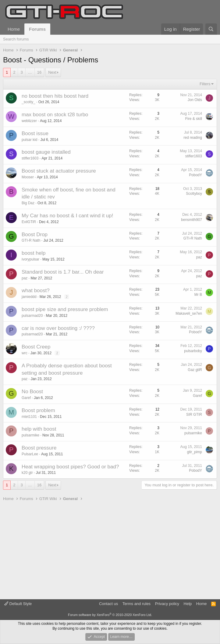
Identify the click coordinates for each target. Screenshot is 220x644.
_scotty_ (28, 102)
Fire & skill (194, 119)
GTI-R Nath (31, 240)
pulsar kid (29, 140)
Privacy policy (167, 604)
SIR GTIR (194, 415)
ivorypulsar (30, 259)
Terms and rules (137, 604)
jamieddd (29, 297)
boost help (34, 253)
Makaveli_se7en (189, 313)
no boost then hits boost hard (55, 96)
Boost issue (35, 133)
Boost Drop (35, 235)
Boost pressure (39, 448)
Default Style (18, 604)
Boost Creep (36, 347)
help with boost (39, 429)
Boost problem (38, 410)
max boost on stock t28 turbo (55, 115)
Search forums (16, 39)
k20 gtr (27, 473)
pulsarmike (30, 435)
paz (199, 257)
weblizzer (29, 121)
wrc (25, 353)
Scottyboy (194, 194)
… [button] (30, 72)
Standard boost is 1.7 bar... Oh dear (63, 272)
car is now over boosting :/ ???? (58, 328)
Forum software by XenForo (110, 615)
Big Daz (28, 203)
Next (52, 72)
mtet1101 (29, 417)
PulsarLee (30, 454)
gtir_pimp (195, 452)
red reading (193, 138)
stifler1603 (30, 158)
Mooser (28, 177)
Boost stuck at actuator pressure (59, 171)
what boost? (36, 290)
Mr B (198, 295)
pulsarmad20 (32, 316)
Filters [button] (205, 84)
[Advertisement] (110, 551)
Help (188, 604)
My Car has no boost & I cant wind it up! (67, 216)
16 (39, 72)
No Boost (32, 392)
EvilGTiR (29, 222)
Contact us (108, 604)
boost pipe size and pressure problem (65, 309)
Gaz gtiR (195, 370)
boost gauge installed (46, 152)
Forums (37, 29)
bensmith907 (192, 220)
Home (14, 29)
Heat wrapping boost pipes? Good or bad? (70, 467)
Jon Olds (195, 100)
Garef (26, 398)
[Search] (211, 29)
